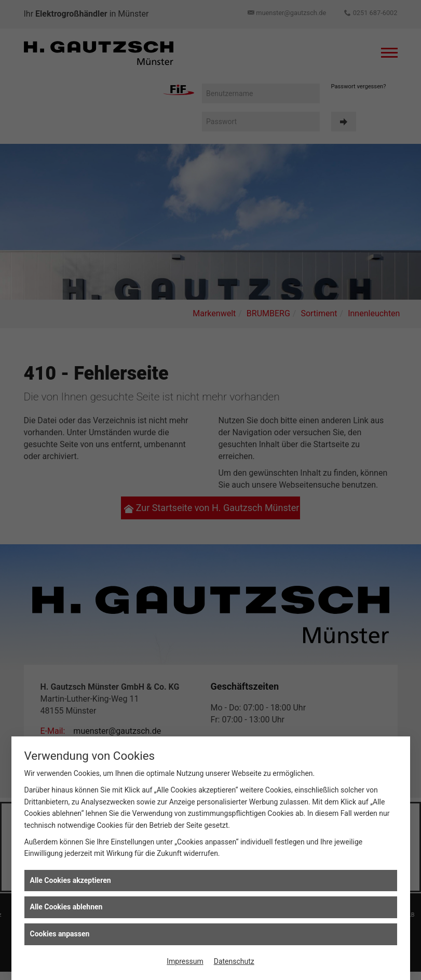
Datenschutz (234, 961)
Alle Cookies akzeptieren (71, 880)
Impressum (185, 961)
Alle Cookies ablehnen (66, 907)
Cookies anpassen (60, 934)
